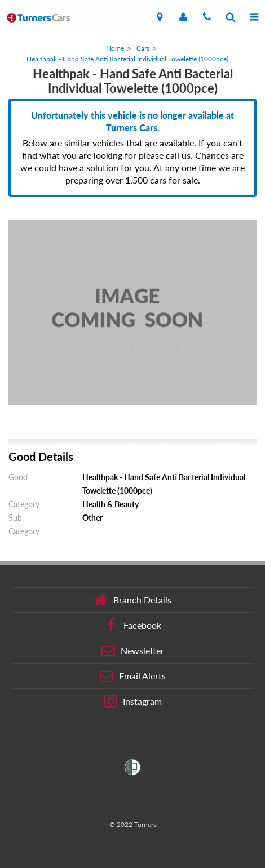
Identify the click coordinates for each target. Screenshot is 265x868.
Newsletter (133, 651)
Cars (143, 48)
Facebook (133, 625)
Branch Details (133, 600)
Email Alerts (133, 676)
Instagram (133, 701)
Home (115, 48)
